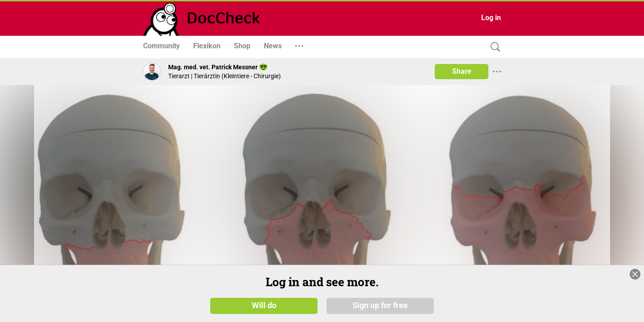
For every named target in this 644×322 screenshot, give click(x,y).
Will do (264, 305)
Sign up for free (380, 305)
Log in (491, 18)
